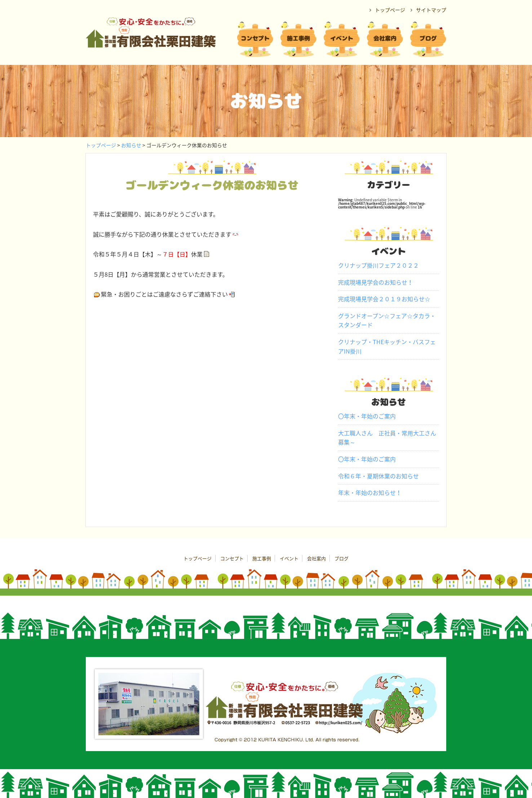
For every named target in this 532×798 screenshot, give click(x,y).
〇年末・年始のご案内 (367, 416)
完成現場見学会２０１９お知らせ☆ (384, 299)
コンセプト (232, 558)
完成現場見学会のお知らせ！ (376, 282)
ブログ (342, 558)
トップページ (101, 145)
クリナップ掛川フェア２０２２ (378, 265)
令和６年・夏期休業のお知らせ (378, 476)
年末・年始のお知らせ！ (370, 492)
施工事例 (262, 558)
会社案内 (316, 558)
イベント (289, 558)
